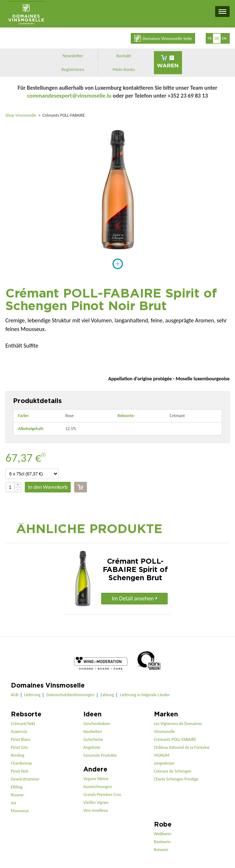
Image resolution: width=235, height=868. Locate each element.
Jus (14, 803)
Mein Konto (124, 69)
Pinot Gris (19, 747)
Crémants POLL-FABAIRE (175, 739)
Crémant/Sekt (23, 724)
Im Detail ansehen (135, 598)
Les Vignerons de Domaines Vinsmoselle (178, 728)
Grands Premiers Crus (102, 795)
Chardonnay (21, 763)
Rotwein (161, 850)
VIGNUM (162, 755)
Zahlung (107, 695)
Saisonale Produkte (100, 755)
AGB (15, 695)
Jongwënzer (164, 763)
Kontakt (124, 56)
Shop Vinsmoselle (21, 115)
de (217, 38)
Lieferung (32, 695)
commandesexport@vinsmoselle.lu (69, 96)
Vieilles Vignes (96, 802)
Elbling (17, 787)
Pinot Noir (20, 771)
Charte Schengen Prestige (176, 779)
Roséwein (162, 842)
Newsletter (73, 56)
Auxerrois (19, 731)
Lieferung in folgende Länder (145, 695)
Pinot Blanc (21, 739)
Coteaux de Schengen (173, 771)
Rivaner (17, 795)
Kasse (81, 487)
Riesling (17, 755)
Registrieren (73, 69)
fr (210, 38)
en (224, 38)
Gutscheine (93, 739)
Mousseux (20, 811)
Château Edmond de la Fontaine (182, 747)
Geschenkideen (97, 724)
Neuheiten (92, 731)
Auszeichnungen (97, 787)
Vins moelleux (96, 810)
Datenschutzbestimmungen (70, 695)
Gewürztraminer (25, 779)
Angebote (92, 747)
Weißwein (163, 834)
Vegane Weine (96, 779)
